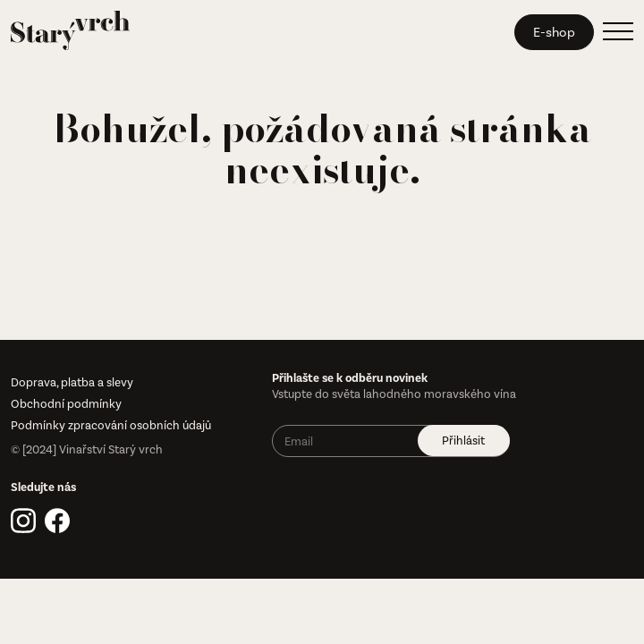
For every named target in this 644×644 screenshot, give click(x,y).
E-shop (554, 32)
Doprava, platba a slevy (72, 382)
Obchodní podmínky (66, 404)
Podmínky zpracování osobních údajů (111, 425)
